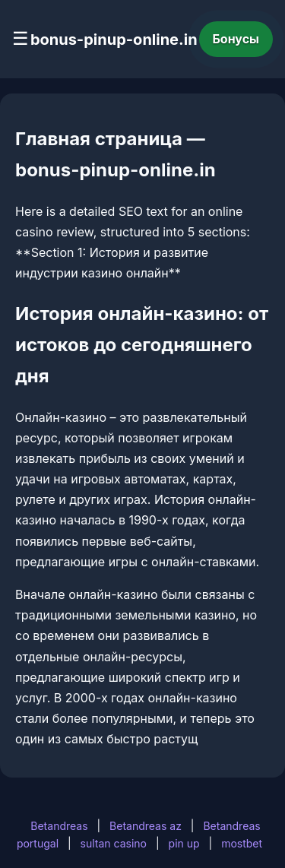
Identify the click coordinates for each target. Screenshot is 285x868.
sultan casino (114, 843)
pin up (184, 843)
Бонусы (236, 39)
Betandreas (59, 826)
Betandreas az (146, 826)
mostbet (242, 843)
